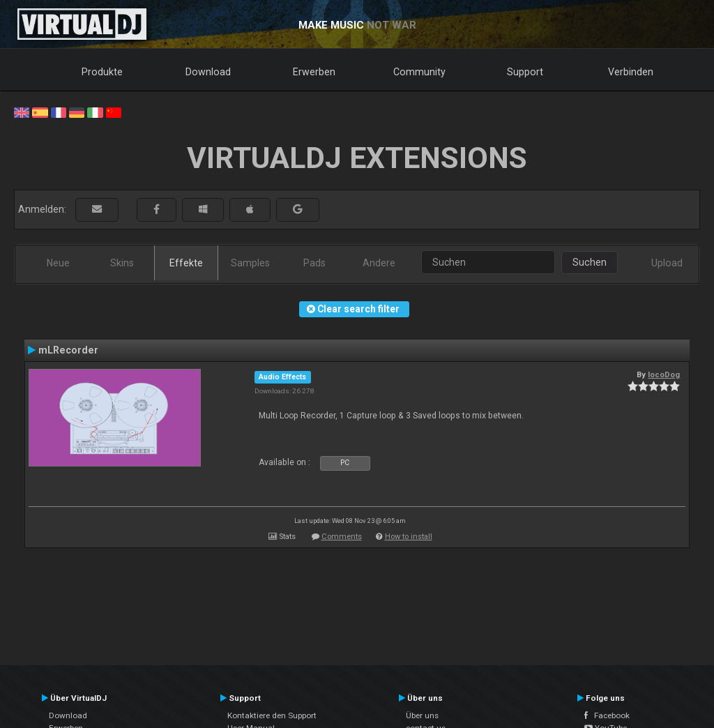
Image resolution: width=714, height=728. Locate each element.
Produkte (102, 72)
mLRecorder (68, 350)
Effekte (186, 263)
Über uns (422, 715)
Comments (342, 537)
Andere (379, 263)
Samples (250, 263)
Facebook (607, 715)
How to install (409, 537)
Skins (122, 263)
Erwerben (314, 72)
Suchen (590, 262)
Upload (667, 263)
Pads (314, 263)
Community (419, 72)
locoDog (664, 374)
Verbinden (631, 72)
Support (525, 72)
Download (208, 72)
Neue (58, 263)
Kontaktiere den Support (272, 715)
